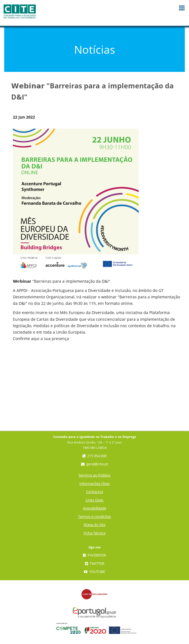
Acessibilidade (95, 508)
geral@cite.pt (95, 464)
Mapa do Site (94, 525)
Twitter (95, 564)
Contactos (95, 492)
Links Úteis (94, 500)
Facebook (95, 555)
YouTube (94, 572)
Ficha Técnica (94, 533)
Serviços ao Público (94, 475)
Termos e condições (94, 517)
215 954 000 (94, 456)
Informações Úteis (94, 484)
